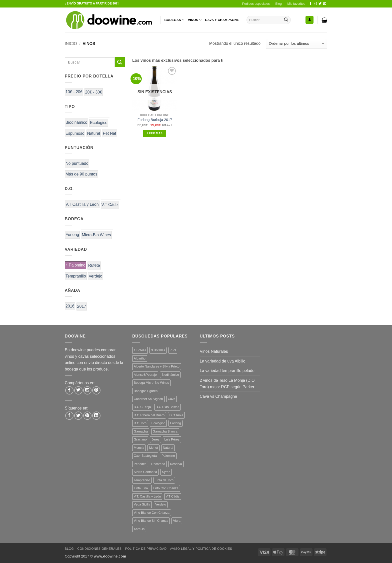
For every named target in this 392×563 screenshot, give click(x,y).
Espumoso (75, 133)
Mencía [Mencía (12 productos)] (139, 448)
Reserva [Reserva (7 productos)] (176, 464)
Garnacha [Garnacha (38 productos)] (141, 431)
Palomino (77, 265)
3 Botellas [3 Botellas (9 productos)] (158, 350)
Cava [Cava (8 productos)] (171, 399)
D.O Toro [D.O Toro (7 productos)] (140, 423)
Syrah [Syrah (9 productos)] (166, 472)
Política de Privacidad (146, 549)
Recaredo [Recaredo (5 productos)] (158, 464)
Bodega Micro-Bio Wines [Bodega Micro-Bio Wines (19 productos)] (151, 383)
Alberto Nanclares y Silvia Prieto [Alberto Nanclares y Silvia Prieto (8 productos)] (157, 366)
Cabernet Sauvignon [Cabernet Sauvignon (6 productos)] (148, 399)
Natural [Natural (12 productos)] (168, 448)
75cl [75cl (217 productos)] (173, 350)
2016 (70, 306)
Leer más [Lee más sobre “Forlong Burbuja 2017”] (155, 133)
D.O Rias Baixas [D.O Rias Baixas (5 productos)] (167, 407)
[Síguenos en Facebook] (310, 4)
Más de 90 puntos (81, 174)
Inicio (71, 44)
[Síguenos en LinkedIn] (96, 416)
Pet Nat (109, 133)
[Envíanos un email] (325, 4)
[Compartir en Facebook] (69, 390)
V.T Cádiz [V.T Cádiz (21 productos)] (173, 496)
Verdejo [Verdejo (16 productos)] (161, 504)
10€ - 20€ (74, 92)
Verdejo (95, 276)
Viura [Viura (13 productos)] (177, 521)
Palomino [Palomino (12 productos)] (168, 456)
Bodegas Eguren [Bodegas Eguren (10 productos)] (146, 391)
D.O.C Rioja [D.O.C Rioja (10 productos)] (142, 407)
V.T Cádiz (110, 205)
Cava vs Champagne (218, 396)
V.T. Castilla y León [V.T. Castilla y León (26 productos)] (147, 496)
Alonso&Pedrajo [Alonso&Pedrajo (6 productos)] (145, 375)
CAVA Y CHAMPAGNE (222, 20)
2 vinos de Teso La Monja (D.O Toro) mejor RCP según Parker (227, 384)
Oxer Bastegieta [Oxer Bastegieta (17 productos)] (145, 456)
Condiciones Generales (99, 549)
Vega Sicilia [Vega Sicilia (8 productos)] (142, 504)
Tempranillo (76, 276)
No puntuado (77, 163)
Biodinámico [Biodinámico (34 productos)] (170, 375)
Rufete (94, 265)
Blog (278, 4)
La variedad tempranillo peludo (227, 371)
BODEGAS (174, 20)
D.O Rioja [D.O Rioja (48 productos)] (176, 415)
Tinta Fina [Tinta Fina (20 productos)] (141, 488)
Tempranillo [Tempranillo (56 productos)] (142, 480)
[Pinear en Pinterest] (96, 390)
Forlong (72, 235)
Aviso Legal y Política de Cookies (201, 549)
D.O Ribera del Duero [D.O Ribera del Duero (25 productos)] (149, 415)
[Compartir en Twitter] (78, 390)
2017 (82, 306)
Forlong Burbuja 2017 (155, 120)
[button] (309, 20)
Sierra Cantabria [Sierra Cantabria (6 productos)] (145, 472)
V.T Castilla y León (82, 204)
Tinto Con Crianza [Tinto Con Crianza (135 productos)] (166, 488)
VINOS (195, 20)
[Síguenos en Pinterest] (87, 416)
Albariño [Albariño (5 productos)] (140, 358)
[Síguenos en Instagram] (315, 4)
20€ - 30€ (94, 92)
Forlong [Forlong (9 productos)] (175, 423)
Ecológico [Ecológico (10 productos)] (158, 423)
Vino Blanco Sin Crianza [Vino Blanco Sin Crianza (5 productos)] (151, 521)
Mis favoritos (296, 4)
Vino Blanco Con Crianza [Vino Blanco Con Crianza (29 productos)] (152, 513)
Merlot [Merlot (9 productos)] (153, 448)
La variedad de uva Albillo (222, 361)
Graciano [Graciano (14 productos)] (140, 439)
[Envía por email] (87, 390)
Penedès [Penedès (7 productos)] (140, 464)
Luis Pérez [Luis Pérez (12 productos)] (172, 439)
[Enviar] (286, 20)
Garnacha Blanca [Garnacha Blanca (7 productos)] (165, 431)
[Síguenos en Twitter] (320, 4)
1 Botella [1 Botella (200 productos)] (140, 350)
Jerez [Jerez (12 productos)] (155, 439)
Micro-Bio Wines (96, 235)
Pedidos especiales (256, 4)
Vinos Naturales (214, 351)
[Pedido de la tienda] (296, 44)
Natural (94, 133)
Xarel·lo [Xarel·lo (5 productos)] (139, 529)
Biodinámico (76, 122)
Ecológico (99, 123)
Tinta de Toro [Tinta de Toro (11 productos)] (164, 480)
